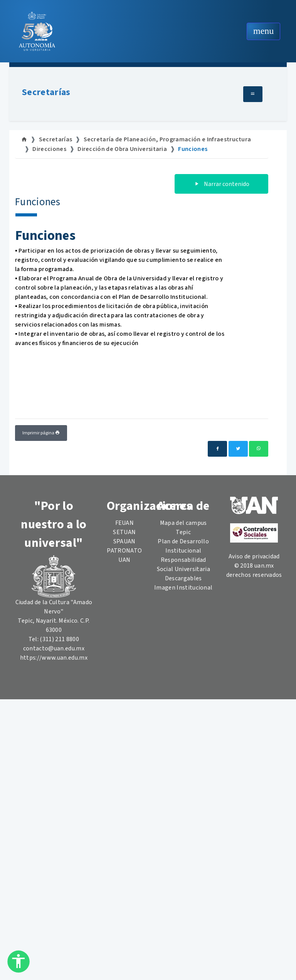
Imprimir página (41, 433)
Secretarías (46, 92)
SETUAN (124, 532)
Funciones (193, 149)
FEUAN (125, 523)
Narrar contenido (221, 184)
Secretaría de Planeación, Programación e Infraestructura (167, 139)
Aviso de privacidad (254, 556)
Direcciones (49, 149)
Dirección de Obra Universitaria (122, 149)
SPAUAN (124, 541)
